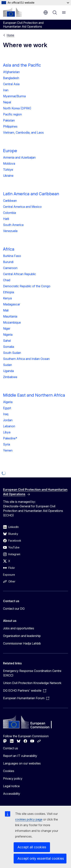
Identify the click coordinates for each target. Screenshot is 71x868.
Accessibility (12, 794)
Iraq (6, 414)
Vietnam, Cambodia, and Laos (23, 132)
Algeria (8, 402)
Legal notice (11, 786)
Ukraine (8, 176)
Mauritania (10, 316)
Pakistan (9, 120)
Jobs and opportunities (19, 628)
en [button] (46, 12)
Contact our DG (14, 609)
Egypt (7, 408)
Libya (7, 432)
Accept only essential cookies (41, 858)
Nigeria (8, 335)
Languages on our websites (22, 763)
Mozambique (12, 322)
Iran (6, 90)
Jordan (8, 420)
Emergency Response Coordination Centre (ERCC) (32, 673)
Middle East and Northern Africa (34, 395)
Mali (6, 310)
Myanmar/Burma (14, 96)
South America (13, 225)
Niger (7, 329)
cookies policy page (29, 819)
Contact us (11, 748)
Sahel (7, 341)
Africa (9, 249)
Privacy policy (13, 778)
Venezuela (10, 231)
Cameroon (10, 268)
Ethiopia (9, 292)
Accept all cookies (32, 847)
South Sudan (12, 353)
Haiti (6, 219)
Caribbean (10, 201)
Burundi (8, 262)
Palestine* (10, 438)
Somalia (9, 347)
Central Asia (11, 84)
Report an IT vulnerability (20, 756)
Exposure (9, 575)
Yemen (8, 450)
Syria (7, 444)
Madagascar (12, 304)
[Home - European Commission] (12, 12)
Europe (10, 151)
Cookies (9, 771)
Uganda (8, 371)
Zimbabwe (10, 377)
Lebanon (9, 426)
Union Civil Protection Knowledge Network (32, 683)
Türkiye (8, 170)
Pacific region (12, 114)
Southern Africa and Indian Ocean (26, 359)
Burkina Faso (12, 256)
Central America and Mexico (22, 207)
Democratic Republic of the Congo (27, 286)
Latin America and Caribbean (31, 194)
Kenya (7, 298)
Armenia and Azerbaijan (19, 157)
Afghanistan (11, 72)
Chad (7, 280)
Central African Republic (20, 274)
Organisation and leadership (22, 636)
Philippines (10, 126)
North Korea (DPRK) (17, 108)
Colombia (9, 213)
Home (11, 35)
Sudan (7, 365)
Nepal (7, 102)
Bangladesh (11, 78)
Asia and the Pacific (22, 65)
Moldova (9, 163)
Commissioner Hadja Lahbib (22, 643)
